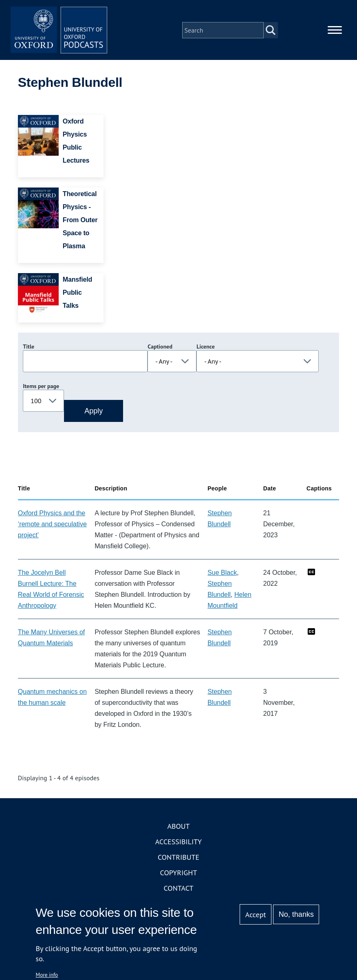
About (178, 827)
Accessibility (178, 842)
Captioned (160, 347)
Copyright (179, 873)
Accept (256, 915)
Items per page (41, 387)
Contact (179, 889)
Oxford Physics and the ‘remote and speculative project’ (52, 525)
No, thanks (296, 914)
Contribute (178, 858)
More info (47, 975)
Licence (205, 347)
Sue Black (222, 573)
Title (29, 347)
